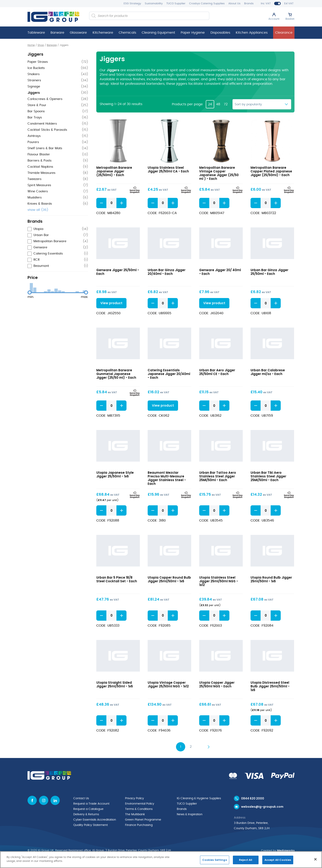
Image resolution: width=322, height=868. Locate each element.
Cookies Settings (215, 860)
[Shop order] (262, 104)
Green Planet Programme (143, 820)
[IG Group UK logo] (53, 17)
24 (210, 104)
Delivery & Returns (86, 814)
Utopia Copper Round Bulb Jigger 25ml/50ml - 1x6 (169, 579)
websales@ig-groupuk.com (262, 807)
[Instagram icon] (44, 800)
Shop (41, 45)
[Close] (315, 859)
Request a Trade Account (91, 804)
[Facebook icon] (32, 800)
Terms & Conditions (139, 809)
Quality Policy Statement (91, 825)
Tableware (36, 33)
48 (218, 104)
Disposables (220, 33)
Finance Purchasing (139, 825)
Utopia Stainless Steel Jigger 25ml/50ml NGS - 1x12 (219, 581)
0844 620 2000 (253, 798)
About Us (234, 4)
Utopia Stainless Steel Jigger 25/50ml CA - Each (168, 169)
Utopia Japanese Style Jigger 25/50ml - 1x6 (115, 474)
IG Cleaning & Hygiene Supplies (199, 798)
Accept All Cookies (278, 860)
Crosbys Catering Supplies (207, 4)
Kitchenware (103, 33)
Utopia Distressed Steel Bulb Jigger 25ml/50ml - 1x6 (270, 686)
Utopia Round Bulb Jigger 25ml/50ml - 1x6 (271, 579)
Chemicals (127, 33)
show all (38, 210)
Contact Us (81, 798)
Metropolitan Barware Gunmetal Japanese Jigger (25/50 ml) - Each (116, 374)
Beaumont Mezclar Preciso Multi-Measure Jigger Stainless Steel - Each (167, 478)
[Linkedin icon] (55, 800)
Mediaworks (286, 850)
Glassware (78, 33)
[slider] (30, 292)
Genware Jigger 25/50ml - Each (118, 272)
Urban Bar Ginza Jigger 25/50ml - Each (269, 272)
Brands (249, 4)
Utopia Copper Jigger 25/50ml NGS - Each (217, 684)
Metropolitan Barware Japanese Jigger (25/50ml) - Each (114, 171)
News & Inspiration (190, 814)
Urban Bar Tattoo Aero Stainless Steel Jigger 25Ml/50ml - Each (218, 476)
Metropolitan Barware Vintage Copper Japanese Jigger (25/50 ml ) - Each (219, 173)
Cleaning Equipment (158, 33)
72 (226, 104)
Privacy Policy (135, 798)
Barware (57, 33)
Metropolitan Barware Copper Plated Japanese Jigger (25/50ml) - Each (271, 171)
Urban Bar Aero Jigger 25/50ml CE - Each (217, 372)
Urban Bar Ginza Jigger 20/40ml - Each (167, 272)
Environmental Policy (140, 804)
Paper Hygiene (193, 33)
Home (31, 45)
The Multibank (135, 814)
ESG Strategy (132, 4)
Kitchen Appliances (252, 33)
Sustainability (154, 4)
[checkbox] (58, 229)
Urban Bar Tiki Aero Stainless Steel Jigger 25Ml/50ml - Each (268, 476)
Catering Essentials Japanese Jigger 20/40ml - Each (169, 374)
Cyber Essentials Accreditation (95, 820)
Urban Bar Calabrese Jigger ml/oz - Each (268, 372)
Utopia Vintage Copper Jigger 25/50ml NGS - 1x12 (168, 684)
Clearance (284, 33)
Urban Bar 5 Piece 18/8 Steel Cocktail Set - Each (117, 579)
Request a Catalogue (88, 809)
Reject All (246, 860)
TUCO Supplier (176, 4)
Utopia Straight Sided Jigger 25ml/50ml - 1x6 (115, 684)
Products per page (187, 104)
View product (111, 303)
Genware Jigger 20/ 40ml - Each (220, 272)
